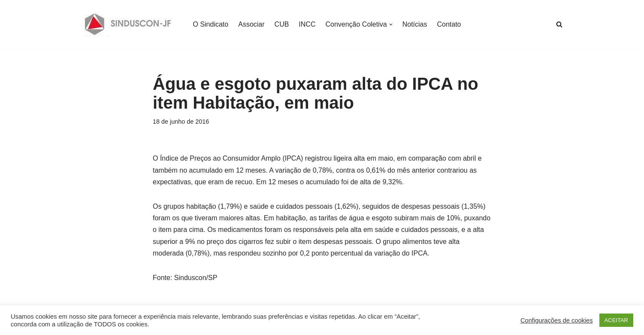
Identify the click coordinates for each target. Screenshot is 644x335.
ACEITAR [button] (616, 320)
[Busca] (559, 24)
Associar (251, 24)
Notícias (415, 24)
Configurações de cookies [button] (557, 320)
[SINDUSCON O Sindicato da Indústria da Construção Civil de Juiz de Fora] (128, 24)
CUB (282, 24)
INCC (307, 24)
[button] (391, 24)
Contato (449, 24)
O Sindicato (211, 24)
